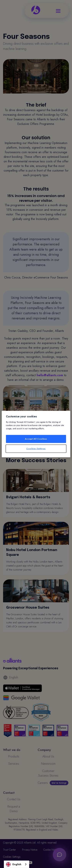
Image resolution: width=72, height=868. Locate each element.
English (14, 864)
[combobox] (17, 864)
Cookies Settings (36, 448)
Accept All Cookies (36, 439)
